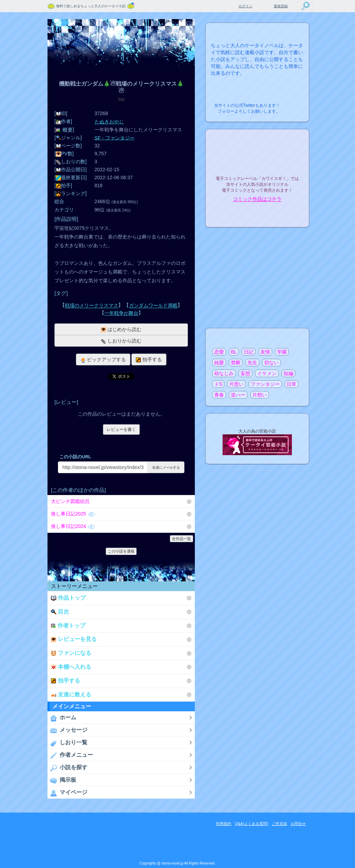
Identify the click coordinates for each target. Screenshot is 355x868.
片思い (236, 384)
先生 (252, 363)
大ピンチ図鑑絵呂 (70, 501)
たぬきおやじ (109, 122)
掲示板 (62, 780)
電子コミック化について (257, 214)
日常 (292, 384)
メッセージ (67, 730)
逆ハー (238, 395)
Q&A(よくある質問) (252, 824)
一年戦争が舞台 (121, 313)
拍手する (149, 360)
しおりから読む (121, 341)
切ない (271, 363)
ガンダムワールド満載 (153, 306)
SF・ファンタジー (115, 138)
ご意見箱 (279, 824)
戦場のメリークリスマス (92, 306)
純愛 (219, 363)
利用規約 (224, 824)
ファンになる (71, 653)
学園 (282, 352)
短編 (288, 373)
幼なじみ (224, 373)
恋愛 (219, 352)
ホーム (62, 718)
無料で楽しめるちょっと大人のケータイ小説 (91, 6)
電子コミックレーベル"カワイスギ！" (257, 160)
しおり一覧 (67, 743)
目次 (60, 612)
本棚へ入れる (71, 667)
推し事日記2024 (73, 526)
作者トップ (68, 626)
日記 (249, 352)
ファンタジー (265, 384)
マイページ (67, 793)
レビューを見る (74, 639)
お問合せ (298, 824)
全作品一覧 (181, 539)
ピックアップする (103, 360)
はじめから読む (121, 329)
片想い (260, 395)
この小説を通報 (121, 551)
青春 (219, 395)
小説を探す (67, 768)
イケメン (267, 373)
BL (234, 352)
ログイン (245, 6)
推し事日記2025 (73, 514)
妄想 (245, 373)
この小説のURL (75, 457)
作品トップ (68, 598)
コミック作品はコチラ (257, 199)
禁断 (236, 363)
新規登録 (281, 6)
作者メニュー (70, 755)
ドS (218, 384)
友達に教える (71, 695)
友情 (265, 352)
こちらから (293, 103)
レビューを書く (121, 429)
